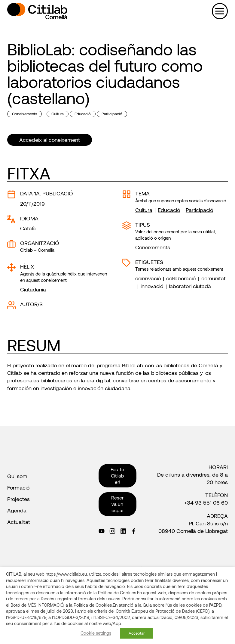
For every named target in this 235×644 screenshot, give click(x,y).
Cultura (58, 114)
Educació (83, 114)
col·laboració (181, 278)
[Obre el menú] (220, 11)
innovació (152, 286)
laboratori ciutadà (190, 286)
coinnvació (148, 278)
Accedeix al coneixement (50, 140)
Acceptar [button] (137, 633)
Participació (112, 114)
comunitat (214, 278)
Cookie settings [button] (96, 633)
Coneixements (24, 114)
